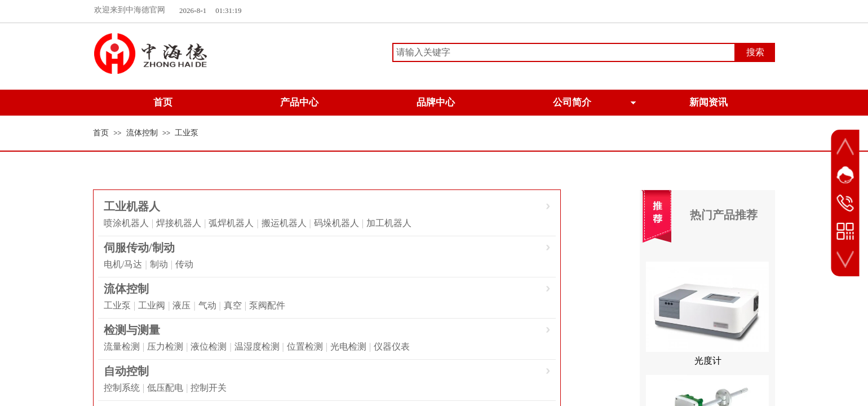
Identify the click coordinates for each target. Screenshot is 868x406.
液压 (181, 305)
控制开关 (209, 388)
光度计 (708, 364)
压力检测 (165, 347)
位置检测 (305, 347)
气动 (207, 305)
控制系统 (122, 388)
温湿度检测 (257, 347)
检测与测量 (132, 330)
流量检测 (122, 347)
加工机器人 (389, 223)
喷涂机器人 (126, 223)
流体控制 (142, 133)
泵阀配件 (267, 305)
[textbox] (564, 52)
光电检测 (348, 347)
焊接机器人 (179, 223)
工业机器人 (132, 206)
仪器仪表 (392, 347)
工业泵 (187, 133)
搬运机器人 (284, 223)
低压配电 (165, 388)
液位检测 (209, 347)
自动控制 (126, 371)
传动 (184, 264)
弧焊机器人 (231, 223)
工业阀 (152, 305)
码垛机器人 (336, 223)
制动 (159, 264)
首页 (101, 133)
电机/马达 (123, 264)
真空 (233, 305)
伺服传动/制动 (139, 248)
